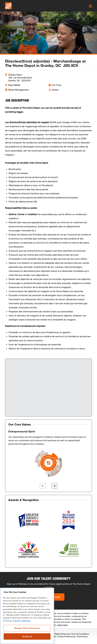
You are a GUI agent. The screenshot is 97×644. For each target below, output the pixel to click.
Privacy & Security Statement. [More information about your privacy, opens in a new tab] (19, 621)
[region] (27, 616)
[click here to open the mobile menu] (90, 6)
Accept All (27, 636)
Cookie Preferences (66, 636)
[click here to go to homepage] (8, 6)
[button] (43, 486)
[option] (48, 454)
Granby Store (15, 75)
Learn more (62, 625)
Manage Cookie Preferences (27, 628)
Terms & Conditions (80, 634)
